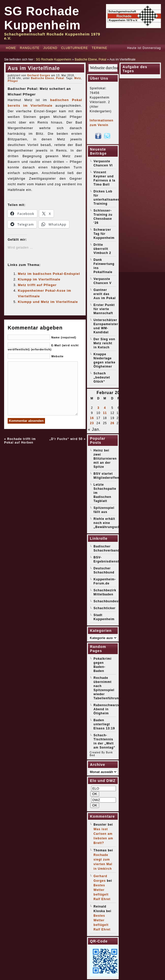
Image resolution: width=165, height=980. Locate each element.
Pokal (102, 59)
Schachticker (105, 608)
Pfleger (13, 81)
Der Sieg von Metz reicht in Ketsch (104, 343)
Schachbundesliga (109, 601)
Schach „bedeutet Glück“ (102, 377)
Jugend (50, 48)
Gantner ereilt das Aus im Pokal (105, 294)
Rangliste (30, 48)
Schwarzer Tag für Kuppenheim (104, 234)
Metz (78, 78)
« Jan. (94, 429)
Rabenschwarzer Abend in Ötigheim (107, 709)
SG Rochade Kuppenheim (54, 59)
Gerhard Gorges (39, 75)
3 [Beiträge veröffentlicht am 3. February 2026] (98, 408)
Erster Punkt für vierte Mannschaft (104, 309)
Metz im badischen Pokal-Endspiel (49, 274)
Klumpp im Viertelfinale (39, 279)
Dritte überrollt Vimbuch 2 (102, 249)
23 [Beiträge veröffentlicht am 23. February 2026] (92, 423)
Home (11, 48)
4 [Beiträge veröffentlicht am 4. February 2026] (105, 408)
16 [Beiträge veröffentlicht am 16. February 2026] (92, 418)
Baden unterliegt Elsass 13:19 (104, 724)
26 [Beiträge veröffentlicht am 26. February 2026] (112, 423)
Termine (100, 48)
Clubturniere (75, 48)
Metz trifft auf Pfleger (37, 285)
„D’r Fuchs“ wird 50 (66, 439)
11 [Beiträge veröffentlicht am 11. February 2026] (105, 413)
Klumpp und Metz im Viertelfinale (48, 302)
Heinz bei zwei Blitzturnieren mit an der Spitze (105, 459)
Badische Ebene (86, 59)
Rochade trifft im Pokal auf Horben (20, 441)
